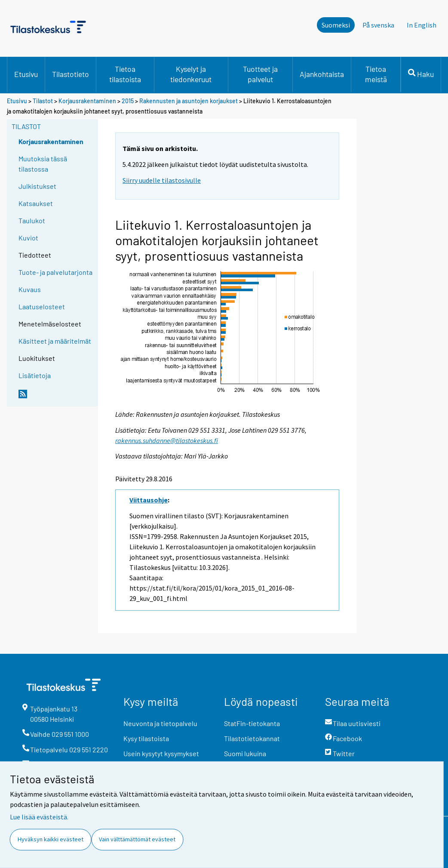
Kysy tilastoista (146, 738)
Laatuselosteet (42, 306)
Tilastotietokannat (252, 738)
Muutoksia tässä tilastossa (43, 164)
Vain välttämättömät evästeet (137, 839)
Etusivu (26, 74)
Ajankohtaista (322, 74)
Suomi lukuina (245, 753)
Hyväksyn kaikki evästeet (51, 839)
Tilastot (43, 101)
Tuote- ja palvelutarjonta (55, 272)
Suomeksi (336, 25)
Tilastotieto (71, 74)
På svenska (378, 25)
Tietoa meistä (376, 74)
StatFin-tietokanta (252, 723)
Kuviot (28, 238)
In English (422, 25)
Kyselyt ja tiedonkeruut (191, 74)
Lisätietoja (35, 375)
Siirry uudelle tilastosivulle (162, 180)
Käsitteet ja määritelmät (55, 341)
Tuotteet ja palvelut (260, 74)
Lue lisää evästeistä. (39, 817)
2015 (128, 101)
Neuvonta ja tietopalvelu (160, 723)
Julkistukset (37, 186)
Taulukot (32, 220)
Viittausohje (149, 500)
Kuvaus (30, 289)
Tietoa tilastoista (125, 74)
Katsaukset (36, 203)
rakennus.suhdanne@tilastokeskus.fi (167, 440)
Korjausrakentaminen (87, 101)
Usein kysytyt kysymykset (161, 753)
